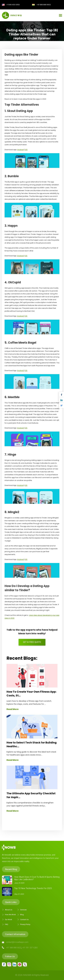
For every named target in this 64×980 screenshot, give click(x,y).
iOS (26, 150)
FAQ (5, 924)
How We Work (9, 915)
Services (22, 910)
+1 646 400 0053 (13, 5)
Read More (12, 709)
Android (20, 150)
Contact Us (23, 920)
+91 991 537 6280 (30, 948)
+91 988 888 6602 (44, 5)
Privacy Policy (24, 924)
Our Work (7, 920)
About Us (7, 910)
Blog (20, 915)
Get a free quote (32, 642)
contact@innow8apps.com (17, 942)
